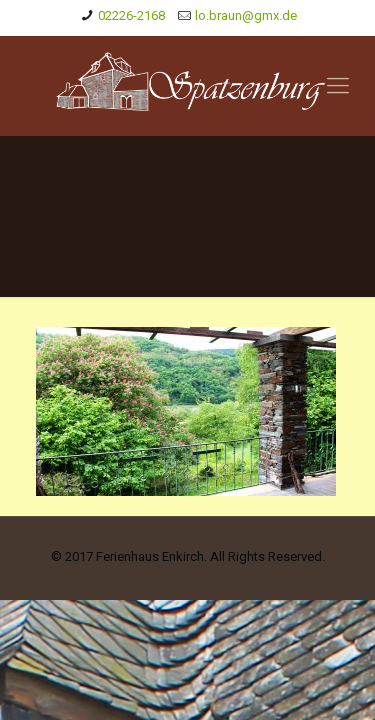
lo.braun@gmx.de (246, 15)
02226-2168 (131, 15)
